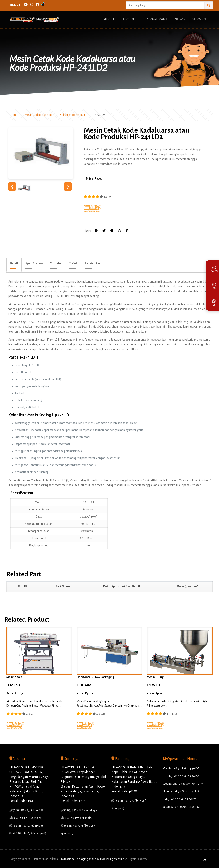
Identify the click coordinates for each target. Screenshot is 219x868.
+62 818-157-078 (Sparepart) (29, 833)
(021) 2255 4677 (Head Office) (30, 810)
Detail (14, 263)
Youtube (56, 263)
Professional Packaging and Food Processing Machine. (92, 859)
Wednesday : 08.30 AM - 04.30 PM (183, 784)
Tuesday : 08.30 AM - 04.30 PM (181, 776)
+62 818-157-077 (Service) (27, 826)
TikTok (73, 263)
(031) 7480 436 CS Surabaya (80, 810)
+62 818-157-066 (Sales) (28, 818)
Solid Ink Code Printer (73, 115)
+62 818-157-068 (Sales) (79, 818)
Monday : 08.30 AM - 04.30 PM (181, 768)
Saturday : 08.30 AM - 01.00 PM (181, 807)
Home (13, 115)
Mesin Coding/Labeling (39, 115)
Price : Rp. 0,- (94, 179)
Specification (34, 263)
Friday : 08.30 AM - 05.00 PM (179, 799)
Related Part (93, 263)
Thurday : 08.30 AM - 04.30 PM (181, 792)
